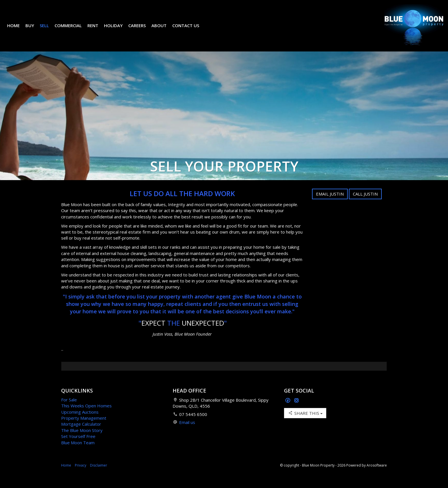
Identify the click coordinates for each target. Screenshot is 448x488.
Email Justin (330, 202)
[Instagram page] (297, 409)
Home (18, 30)
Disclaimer (99, 474)
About (163, 30)
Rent (97, 30)
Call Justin (365, 202)
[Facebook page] (288, 409)
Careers (141, 30)
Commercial (72, 30)
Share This (305, 422)
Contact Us (190, 30)
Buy (34, 30)
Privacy (81, 474)
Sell (49, 30)
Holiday (118, 30)
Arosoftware (377, 474)
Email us (187, 431)
